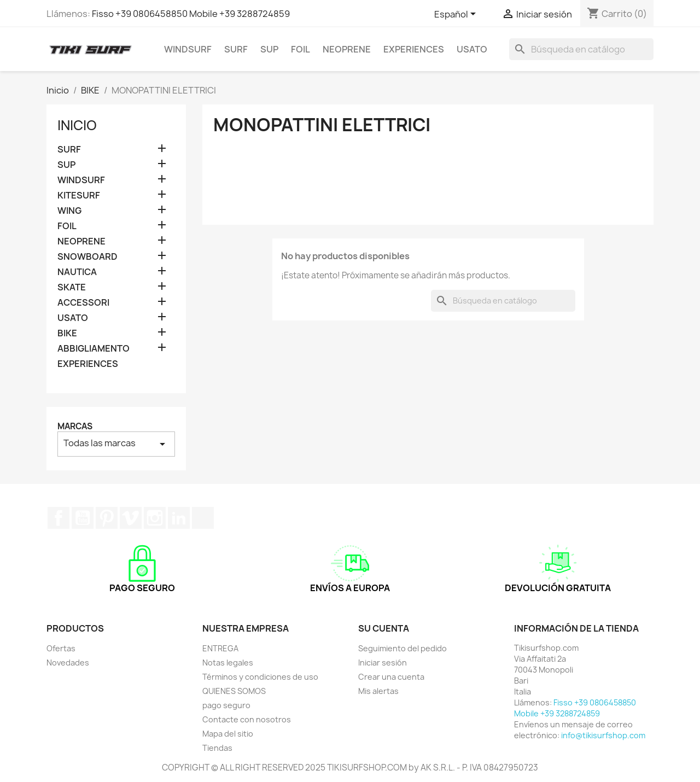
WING (69, 211)
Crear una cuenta (391, 677)
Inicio (77, 125)
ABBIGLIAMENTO (94, 349)
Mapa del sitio (228, 734)
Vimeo (131, 518)
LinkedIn (179, 518)
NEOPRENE (347, 49)
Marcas (75, 426)
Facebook (59, 518)
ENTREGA (220, 648)
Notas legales (228, 663)
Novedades (68, 663)
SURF (236, 49)
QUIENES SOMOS (234, 691)
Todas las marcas (116, 444)
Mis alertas (378, 691)
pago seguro (226, 705)
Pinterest (107, 518)
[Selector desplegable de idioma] (457, 15)
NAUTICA (77, 272)
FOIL (301, 49)
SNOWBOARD (87, 257)
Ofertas (61, 648)
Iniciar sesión (383, 663)
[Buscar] (581, 49)
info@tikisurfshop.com (603, 735)
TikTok (203, 518)
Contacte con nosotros (247, 719)
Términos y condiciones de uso (260, 677)
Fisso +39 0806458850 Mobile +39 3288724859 (191, 14)
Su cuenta (384, 628)
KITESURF (79, 196)
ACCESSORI (83, 303)
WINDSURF (188, 49)
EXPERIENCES (414, 49)
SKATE (72, 287)
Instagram (155, 518)
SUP (269, 49)
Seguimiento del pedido (402, 648)
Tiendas (217, 748)
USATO (472, 49)
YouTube (83, 518)
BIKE (67, 333)
